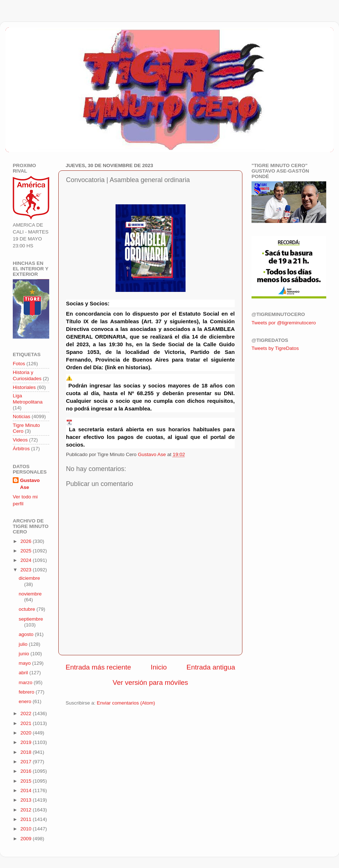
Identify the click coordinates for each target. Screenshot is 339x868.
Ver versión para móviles (150, 682)
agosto (27, 634)
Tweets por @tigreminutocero (284, 323)
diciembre (29, 578)
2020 (27, 733)
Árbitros (21, 449)
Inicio (159, 667)
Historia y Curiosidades (27, 375)
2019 (27, 742)
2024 (27, 560)
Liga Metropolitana (28, 399)
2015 (27, 781)
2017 (27, 762)
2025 (27, 551)
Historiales (24, 387)
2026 (27, 541)
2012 (27, 810)
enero (26, 701)
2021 (27, 723)
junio (24, 654)
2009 (27, 839)
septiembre (31, 619)
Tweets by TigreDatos (275, 348)
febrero (27, 692)
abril (24, 673)
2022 (27, 713)
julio (24, 644)
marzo (26, 682)
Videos (20, 440)
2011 (27, 819)
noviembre (30, 594)
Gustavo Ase (30, 484)
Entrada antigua (211, 667)
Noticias (22, 416)
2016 (27, 771)
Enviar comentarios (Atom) (126, 703)
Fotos (19, 364)
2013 (27, 800)
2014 (27, 790)
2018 (27, 752)
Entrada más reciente (98, 667)
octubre (28, 609)
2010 (27, 829)
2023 (27, 570)
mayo (25, 663)
